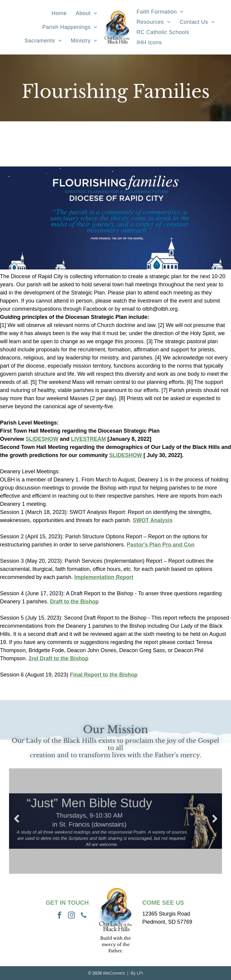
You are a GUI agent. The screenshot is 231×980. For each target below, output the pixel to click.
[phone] (83, 916)
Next (214, 819)
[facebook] (59, 916)
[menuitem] (59, 14)
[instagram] (71, 916)
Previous (17, 819)
